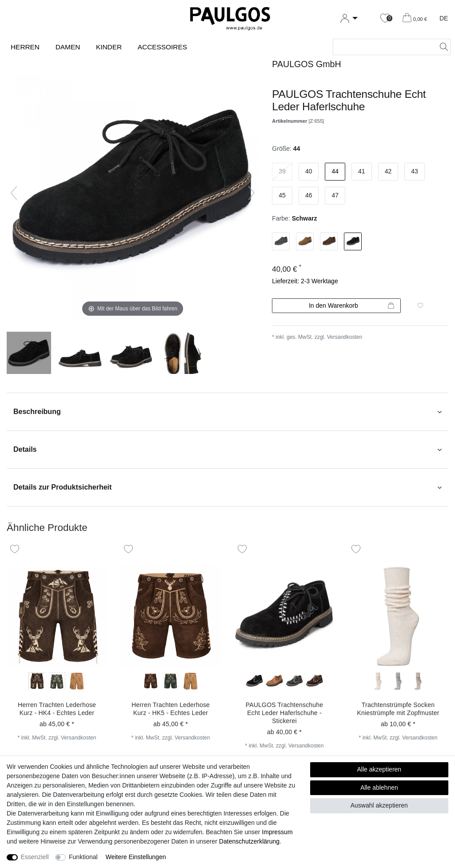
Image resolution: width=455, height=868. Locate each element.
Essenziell (35, 857)
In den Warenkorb (351, 306)
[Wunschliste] (385, 18)
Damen (68, 47)
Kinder (109, 47)
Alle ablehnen (379, 788)
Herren (25, 47)
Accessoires (162, 47)
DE (444, 18)
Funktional (83, 857)
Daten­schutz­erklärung (249, 841)
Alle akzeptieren (379, 769)
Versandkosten (345, 337)
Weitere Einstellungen (136, 857)
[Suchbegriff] (383, 47)
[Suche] (441, 47)
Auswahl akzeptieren (379, 805)
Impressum (277, 832)
